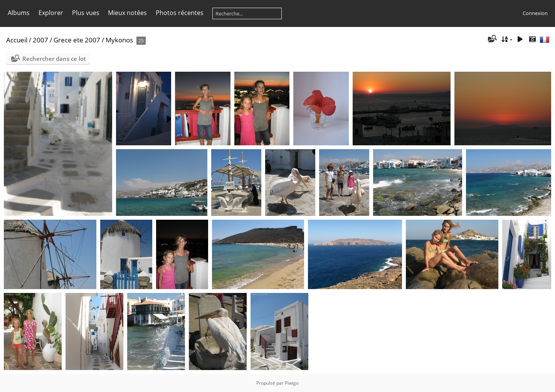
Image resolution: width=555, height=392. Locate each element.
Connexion (535, 13)
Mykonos (119, 40)
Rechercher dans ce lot (54, 59)
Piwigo (292, 383)
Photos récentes (180, 13)
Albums (19, 13)
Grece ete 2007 (77, 40)
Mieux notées (127, 13)
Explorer (51, 13)
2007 (40, 40)
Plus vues (86, 13)
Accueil (17, 40)
